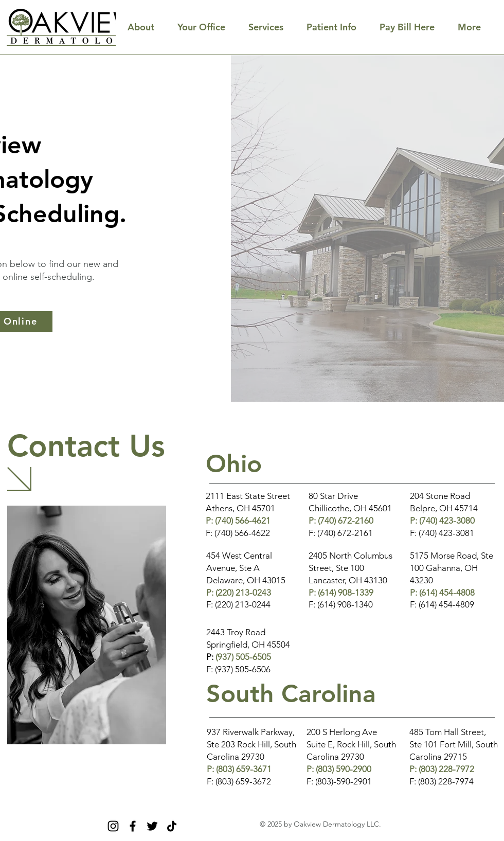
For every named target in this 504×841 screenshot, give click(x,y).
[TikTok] (172, 826)
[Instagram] (113, 826)
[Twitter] (152, 826)
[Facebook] (133, 826)
